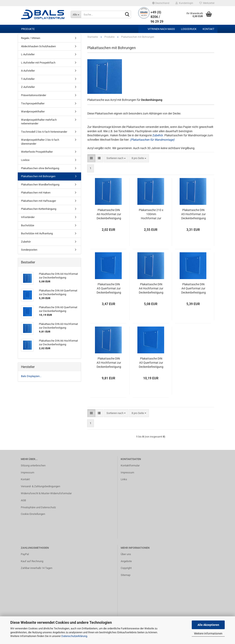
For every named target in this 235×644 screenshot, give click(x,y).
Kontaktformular (130, 465)
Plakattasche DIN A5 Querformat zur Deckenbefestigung (109, 288)
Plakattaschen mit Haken (36, 193)
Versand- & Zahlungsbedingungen (40, 486)
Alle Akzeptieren (208, 625)
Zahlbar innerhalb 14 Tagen (37, 568)
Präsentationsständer (34, 95)
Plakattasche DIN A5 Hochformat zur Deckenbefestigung (193, 214)
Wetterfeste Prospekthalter (37, 152)
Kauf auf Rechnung (32, 561)
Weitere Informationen (208, 633)
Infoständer (28, 217)
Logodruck (189, 29)
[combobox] (116, 158)
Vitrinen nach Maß (161, 29)
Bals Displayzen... (31, 376)
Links (124, 479)
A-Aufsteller (28, 71)
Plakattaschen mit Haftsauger (39, 201)
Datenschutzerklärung (74, 636)
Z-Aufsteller (28, 87)
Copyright (126, 568)
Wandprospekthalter (33, 111)
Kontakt (209, 29)
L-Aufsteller (28, 54)
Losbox (25, 160)
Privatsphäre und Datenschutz (38, 507)
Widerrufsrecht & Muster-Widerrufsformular (46, 493)
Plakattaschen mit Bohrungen (38, 176)
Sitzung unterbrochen (33, 465)
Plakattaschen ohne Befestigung (40, 168)
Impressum (27, 472)
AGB (23, 500)
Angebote (126, 561)
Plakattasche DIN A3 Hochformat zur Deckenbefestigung (109, 363)
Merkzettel (207, 3)
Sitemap (126, 575)
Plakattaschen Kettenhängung (39, 209)
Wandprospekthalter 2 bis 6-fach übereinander (40, 142)
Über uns (126, 554)
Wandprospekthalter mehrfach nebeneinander (39, 122)
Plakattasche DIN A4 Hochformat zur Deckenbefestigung (151, 288)
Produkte (28, 29)
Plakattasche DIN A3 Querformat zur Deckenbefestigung (151, 363)
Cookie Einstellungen (33, 514)
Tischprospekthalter (33, 103)
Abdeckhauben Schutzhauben (38, 46)
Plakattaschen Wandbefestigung (40, 185)
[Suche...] (76, 14)
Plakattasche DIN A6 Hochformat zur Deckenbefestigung (109, 214)
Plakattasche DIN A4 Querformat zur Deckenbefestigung (193, 288)
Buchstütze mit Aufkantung (37, 233)
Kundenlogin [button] (184, 3)
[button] (161, 3)
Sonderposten (29, 250)
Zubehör (26, 242)
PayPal (25, 554)
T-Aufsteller (28, 79)
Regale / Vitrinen (31, 38)
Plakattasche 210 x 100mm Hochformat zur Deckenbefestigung (151, 214)
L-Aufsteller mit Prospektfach (38, 63)
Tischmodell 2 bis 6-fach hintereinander (44, 132)
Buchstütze (28, 225)
